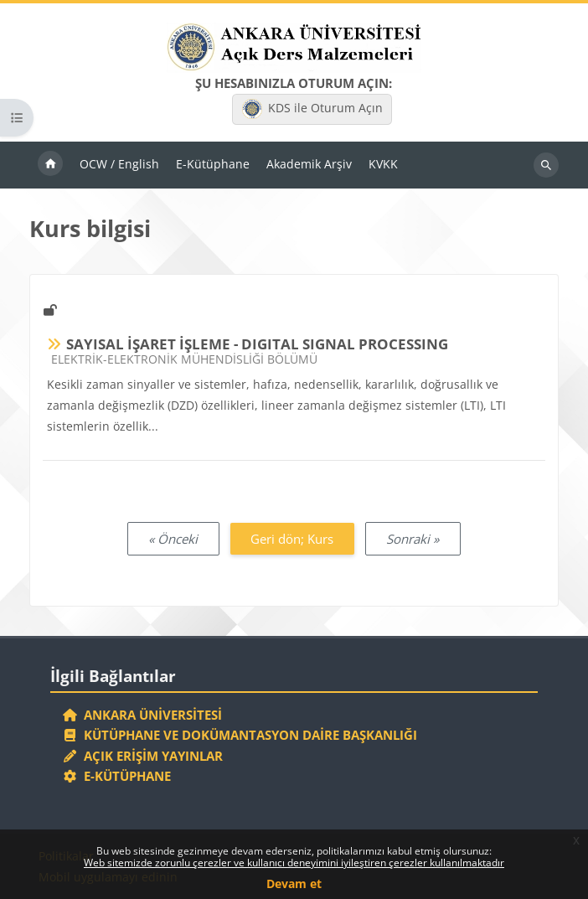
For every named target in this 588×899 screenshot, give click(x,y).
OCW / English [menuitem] (119, 164)
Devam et (294, 883)
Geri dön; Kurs (292, 539)
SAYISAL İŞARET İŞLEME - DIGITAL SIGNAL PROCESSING (257, 344)
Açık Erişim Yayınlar (144, 756)
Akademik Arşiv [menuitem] (309, 164)
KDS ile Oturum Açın (312, 109)
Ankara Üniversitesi (142, 715)
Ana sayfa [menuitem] (50, 165)
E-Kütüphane (117, 776)
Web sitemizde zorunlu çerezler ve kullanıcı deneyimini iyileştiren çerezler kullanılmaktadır (294, 863)
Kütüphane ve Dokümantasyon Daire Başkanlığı (240, 735)
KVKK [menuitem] (383, 164)
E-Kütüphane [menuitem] (213, 164)
